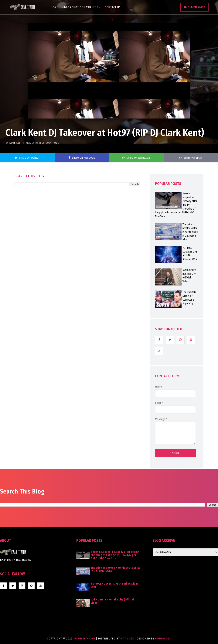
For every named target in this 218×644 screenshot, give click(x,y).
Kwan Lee (15, 143)
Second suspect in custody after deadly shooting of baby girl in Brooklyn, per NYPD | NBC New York (115, 555)
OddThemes (163, 639)
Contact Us (113, 7)
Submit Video (197, 7)
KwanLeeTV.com (85, 639)
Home (54, 7)
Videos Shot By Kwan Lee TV (81, 7)
